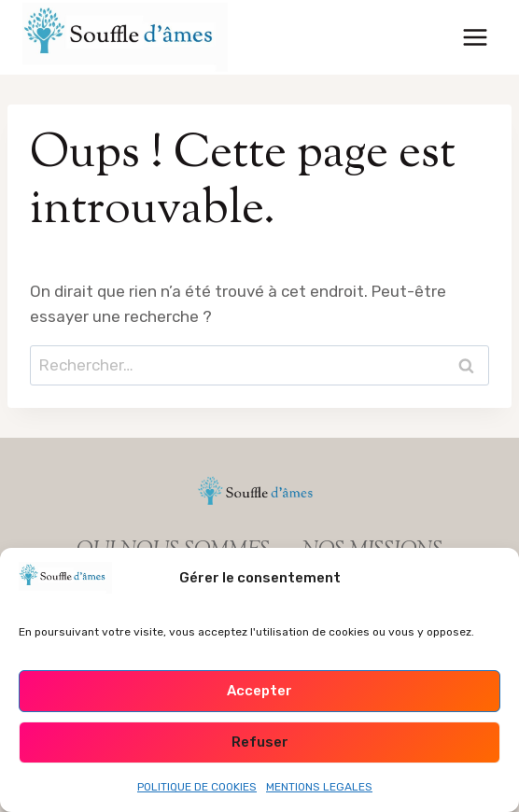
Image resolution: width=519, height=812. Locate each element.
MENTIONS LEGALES (319, 787)
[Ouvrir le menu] (475, 37)
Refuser (260, 742)
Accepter (259, 691)
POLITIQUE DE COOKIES (197, 787)
